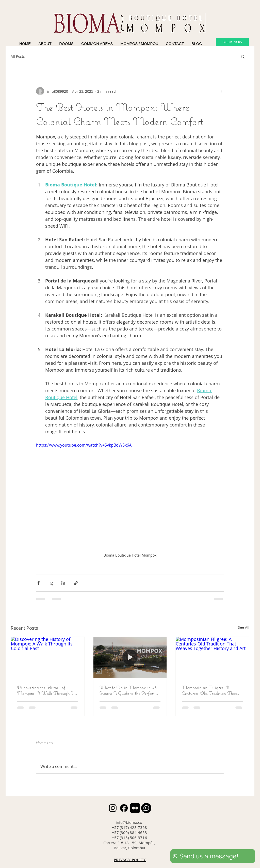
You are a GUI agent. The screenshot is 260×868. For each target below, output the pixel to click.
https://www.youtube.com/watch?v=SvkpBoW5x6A (84, 445)
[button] (243, 56)
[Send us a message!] (213, 856)
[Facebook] (124, 808)
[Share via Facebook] (38, 583)
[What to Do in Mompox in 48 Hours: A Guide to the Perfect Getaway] (130, 657)
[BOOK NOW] (232, 42)
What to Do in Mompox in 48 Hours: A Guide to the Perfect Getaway (128, 690)
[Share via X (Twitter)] (51, 583)
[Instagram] (113, 808)
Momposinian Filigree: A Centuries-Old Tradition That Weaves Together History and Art (209, 690)
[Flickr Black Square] (135, 808)
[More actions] (221, 91)
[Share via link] (76, 583)
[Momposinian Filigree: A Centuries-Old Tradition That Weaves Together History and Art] (212, 657)
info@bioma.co (129, 822)
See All (244, 627)
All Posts (18, 56)
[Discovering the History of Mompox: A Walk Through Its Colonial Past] (48, 657)
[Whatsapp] (146, 808)
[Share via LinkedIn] (63, 583)
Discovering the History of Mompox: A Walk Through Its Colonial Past (46, 690)
